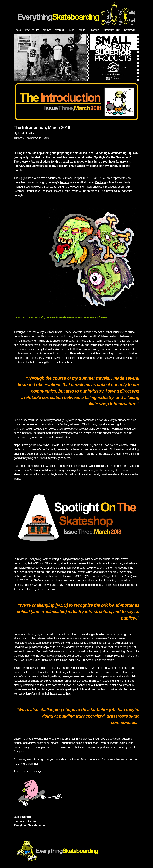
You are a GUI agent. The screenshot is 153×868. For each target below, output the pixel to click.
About (18, 30)
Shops (71, 30)
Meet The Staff (32, 30)
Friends (81, 30)
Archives (47, 30)
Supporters (94, 30)
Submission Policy (112, 30)
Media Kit (59, 30)
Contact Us (129, 30)
